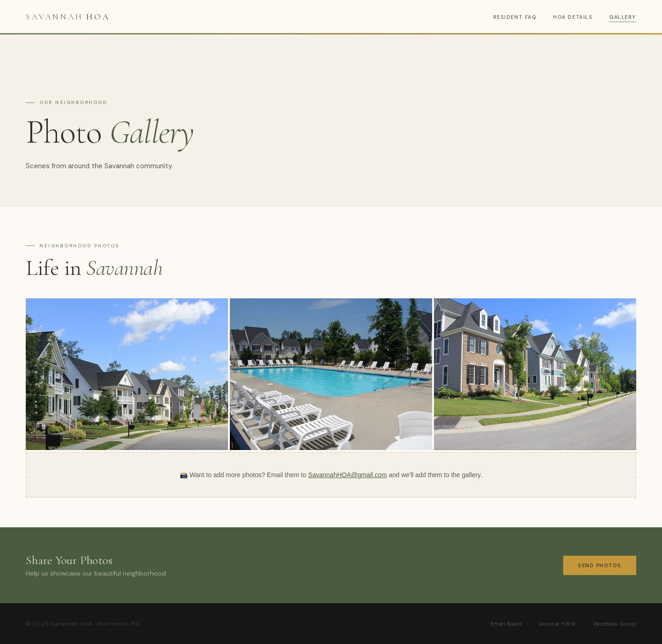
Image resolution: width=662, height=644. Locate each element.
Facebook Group (615, 624)
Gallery (623, 17)
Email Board (506, 624)
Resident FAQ (515, 17)
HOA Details (573, 17)
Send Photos (600, 565)
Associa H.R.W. (558, 624)
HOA (68, 17)
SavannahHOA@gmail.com (347, 475)
